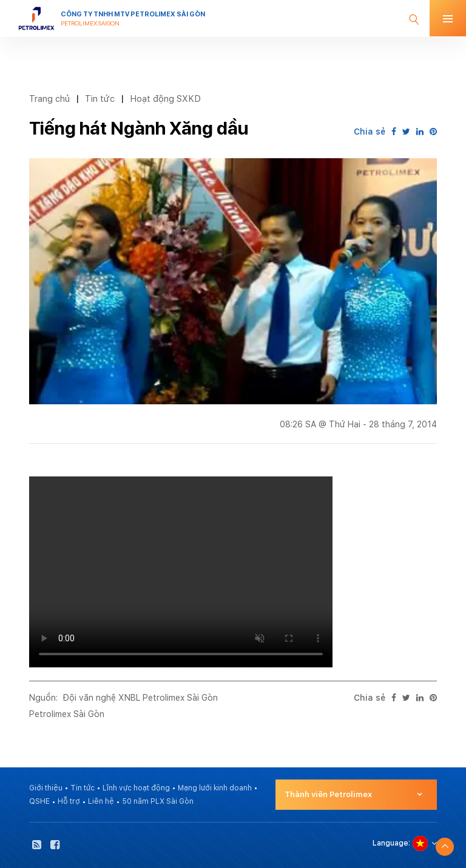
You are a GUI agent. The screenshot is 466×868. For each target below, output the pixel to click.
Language (390, 843)
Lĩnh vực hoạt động (136, 788)
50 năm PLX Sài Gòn (158, 801)
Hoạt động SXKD (165, 98)
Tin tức (100, 98)
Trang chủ (49, 98)
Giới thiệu (46, 788)
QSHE (39, 801)
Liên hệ (101, 801)
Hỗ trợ (69, 801)
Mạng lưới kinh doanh (215, 788)
